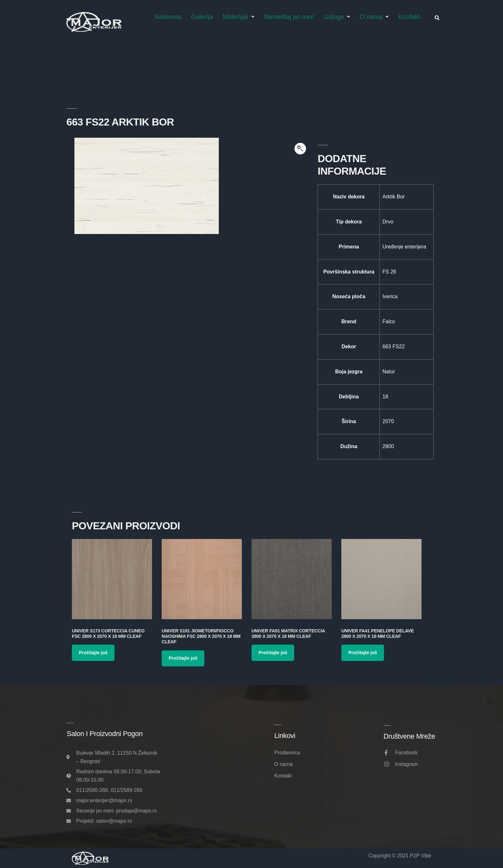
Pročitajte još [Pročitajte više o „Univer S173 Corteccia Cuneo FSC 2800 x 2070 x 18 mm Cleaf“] (93, 653)
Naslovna (168, 17)
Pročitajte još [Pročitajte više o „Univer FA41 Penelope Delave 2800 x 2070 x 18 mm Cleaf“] (363, 653)
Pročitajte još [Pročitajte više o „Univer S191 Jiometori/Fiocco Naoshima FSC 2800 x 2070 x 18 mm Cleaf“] (183, 658)
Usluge (337, 17)
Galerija (202, 17)
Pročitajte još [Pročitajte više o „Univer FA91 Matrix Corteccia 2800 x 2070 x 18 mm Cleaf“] (273, 653)
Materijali (239, 17)
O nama (374, 17)
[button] (300, 149)
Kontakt (409, 17)
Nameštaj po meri (289, 17)
